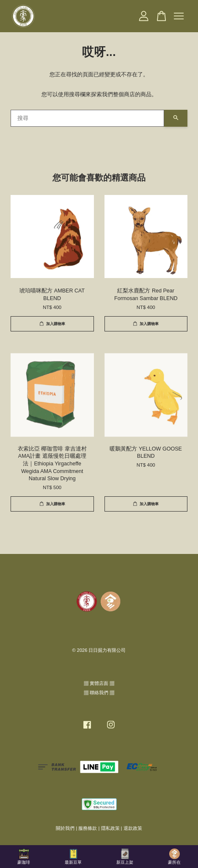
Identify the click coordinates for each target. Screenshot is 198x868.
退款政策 (133, 828)
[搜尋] (87, 118)
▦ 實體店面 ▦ (99, 683)
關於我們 (65, 828)
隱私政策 (110, 828)
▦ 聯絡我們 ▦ (99, 693)
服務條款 (88, 828)
